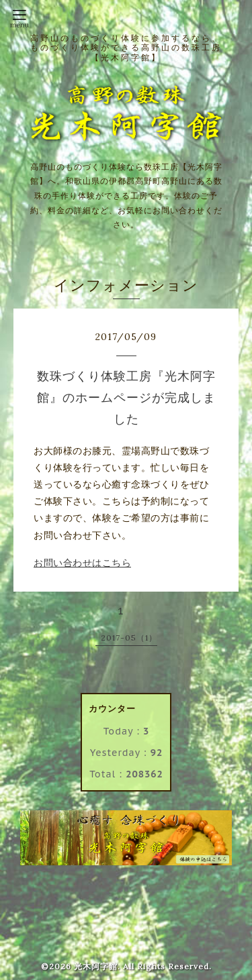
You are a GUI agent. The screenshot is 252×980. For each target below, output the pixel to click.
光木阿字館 (96, 966)
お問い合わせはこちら (82, 563)
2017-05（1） (129, 638)
